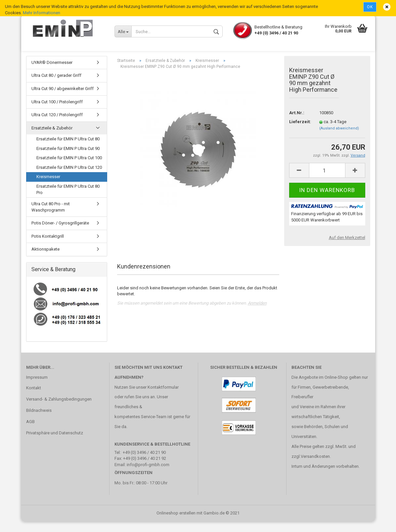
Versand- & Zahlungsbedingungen (59, 409)
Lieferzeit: (299, 132)
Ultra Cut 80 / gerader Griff (56, 86)
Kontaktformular (163, 397)
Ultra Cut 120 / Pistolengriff (57, 125)
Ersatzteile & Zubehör (52, 138)
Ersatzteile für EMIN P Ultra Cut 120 (69, 178)
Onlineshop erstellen (176, 523)
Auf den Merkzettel (347, 248)
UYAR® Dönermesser (52, 73)
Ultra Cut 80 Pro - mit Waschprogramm (51, 217)
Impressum (37, 387)
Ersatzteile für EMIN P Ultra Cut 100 (69, 168)
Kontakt (34, 398)
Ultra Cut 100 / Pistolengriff (57, 112)
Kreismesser (48, 187)
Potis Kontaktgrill (48, 246)
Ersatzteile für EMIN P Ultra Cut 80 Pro (68, 200)
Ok (370, 7)
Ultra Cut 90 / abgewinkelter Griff (63, 99)
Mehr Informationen (42, 13)
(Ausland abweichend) (339, 139)
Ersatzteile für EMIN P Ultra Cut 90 (68, 159)
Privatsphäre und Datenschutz (55, 443)
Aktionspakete (45, 260)
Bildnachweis (39, 421)
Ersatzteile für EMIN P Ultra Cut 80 (68, 149)
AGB (30, 432)
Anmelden (257, 313)
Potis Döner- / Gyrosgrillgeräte (60, 233)
